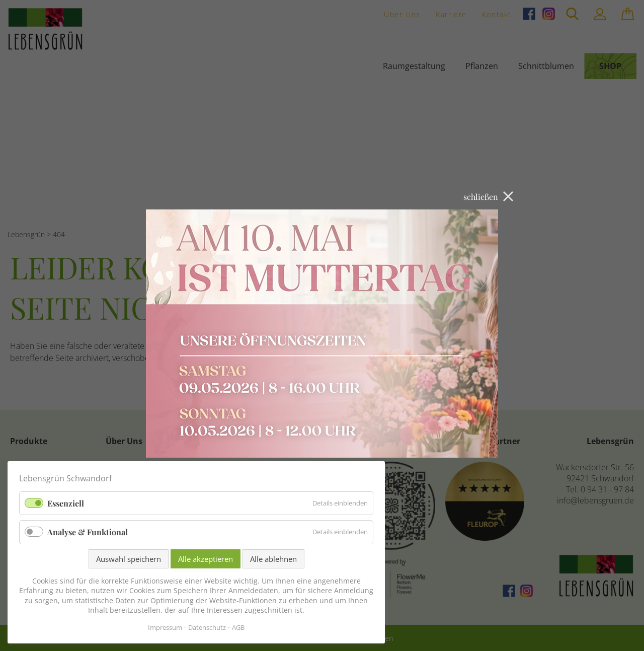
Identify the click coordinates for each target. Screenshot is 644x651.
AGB (238, 627)
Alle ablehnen (273, 559)
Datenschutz (207, 627)
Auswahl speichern (129, 559)
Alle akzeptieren (206, 559)
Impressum (165, 627)
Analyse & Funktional (88, 532)
